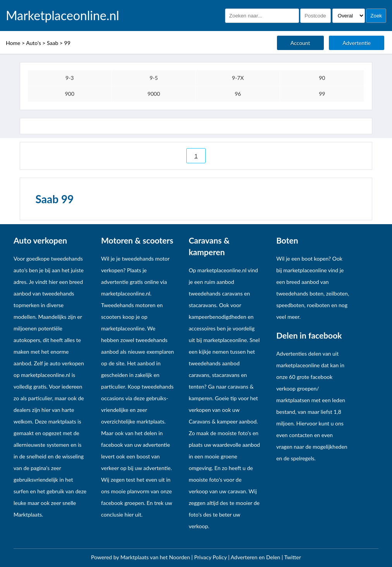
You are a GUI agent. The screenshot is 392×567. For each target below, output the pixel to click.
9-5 (154, 78)
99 (67, 43)
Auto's (34, 43)
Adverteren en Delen (256, 557)
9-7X (238, 78)
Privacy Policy (211, 557)
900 (70, 94)
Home (13, 43)
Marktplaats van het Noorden (156, 557)
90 (322, 78)
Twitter (293, 557)
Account (300, 43)
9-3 (70, 78)
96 (238, 94)
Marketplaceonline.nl (63, 16)
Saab (52, 43)
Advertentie (357, 43)
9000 (154, 94)
